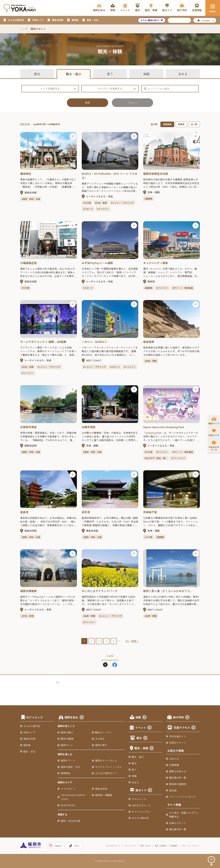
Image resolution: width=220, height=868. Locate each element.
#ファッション (178, 458)
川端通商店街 (28, 263)
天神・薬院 (154, 192)
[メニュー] (213, 8)
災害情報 (174, 765)
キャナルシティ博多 (156, 263)
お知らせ (174, 759)
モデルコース (139, 799)
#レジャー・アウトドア (122, 203)
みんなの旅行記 (32, 726)
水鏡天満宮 (89, 427)
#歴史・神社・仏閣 (31, 199)
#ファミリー (103, 209)
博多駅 (151, 281)
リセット (132, 103)
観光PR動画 (67, 739)
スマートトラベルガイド (183, 797)
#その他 (87, 203)
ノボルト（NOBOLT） (95, 342)
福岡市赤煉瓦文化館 (156, 174)
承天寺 (86, 512)
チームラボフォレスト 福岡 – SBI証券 (43, 342)
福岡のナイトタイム (106, 760)
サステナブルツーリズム (108, 767)
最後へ (135, 641)
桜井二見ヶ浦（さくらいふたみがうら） (168, 591)
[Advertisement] (112, 691)
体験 (146, 74)
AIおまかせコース (141, 805)
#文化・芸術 (101, 203)
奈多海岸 (149, 342)
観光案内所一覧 (178, 778)
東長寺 (24, 512)
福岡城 (27, 745)
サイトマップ (130, 846)
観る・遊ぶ (74, 74)
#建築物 (148, 199)
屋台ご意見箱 (160, 846)
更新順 (181, 124)
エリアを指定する (58, 88)
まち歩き (100, 739)
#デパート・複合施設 (183, 288)
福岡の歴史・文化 (70, 767)
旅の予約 (181, 718)
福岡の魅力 (67, 732)
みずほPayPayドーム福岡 (97, 263)
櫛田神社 (26, 174)
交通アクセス (185, 728)
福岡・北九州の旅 (70, 821)
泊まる (183, 74)
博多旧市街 (31, 193)
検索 (88, 103)
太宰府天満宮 (28, 427)
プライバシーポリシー (191, 846)
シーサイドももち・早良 (99, 196)
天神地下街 (150, 512)
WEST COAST (94, 360)
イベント (143, 728)
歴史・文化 (29, 751)
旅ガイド (144, 790)
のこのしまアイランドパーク (100, 591)
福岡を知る (74, 718)
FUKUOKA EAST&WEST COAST (73, 797)
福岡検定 (66, 773)
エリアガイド (68, 789)
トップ (24, 29)
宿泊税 (173, 790)
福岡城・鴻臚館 (104, 795)
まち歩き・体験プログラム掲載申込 (184, 815)
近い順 (194, 124)
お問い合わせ (145, 846)
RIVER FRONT (68, 805)
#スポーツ (88, 209)
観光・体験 (144, 748)
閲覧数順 (167, 124)
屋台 (37, 74)
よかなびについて (113, 846)
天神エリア (29, 732)
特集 (141, 718)
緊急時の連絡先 (178, 784)
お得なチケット (178, 743)
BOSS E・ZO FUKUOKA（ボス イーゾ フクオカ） (110, 176)
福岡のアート (68, 760)
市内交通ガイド (178, 736)
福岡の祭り (101, 745)
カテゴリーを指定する (117, 88)
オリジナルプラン (141, 812)
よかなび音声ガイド (106, 773)
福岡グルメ (67, 745)
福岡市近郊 (31, 446)
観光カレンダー (104, 732)
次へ (128, 641)
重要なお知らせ (178, 771)
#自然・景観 (151, 361)
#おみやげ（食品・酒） (156, 458)
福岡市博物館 (28, 591)
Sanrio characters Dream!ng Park (164, 427)
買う (110, 74)
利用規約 (174, 846)
